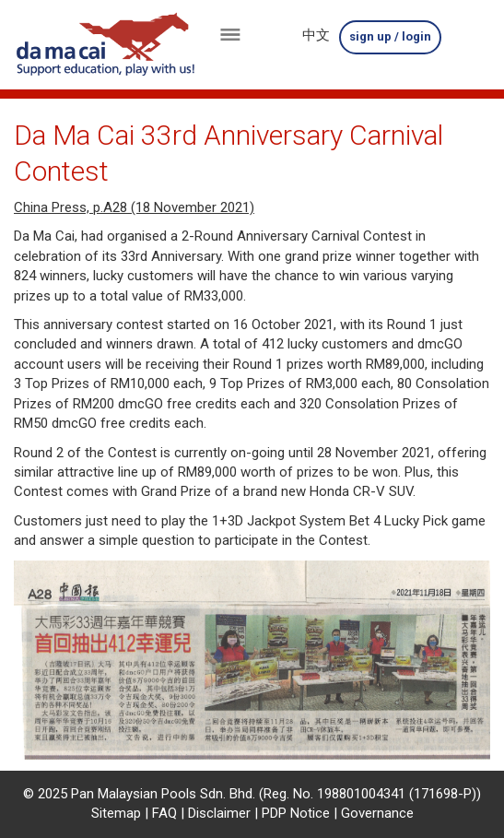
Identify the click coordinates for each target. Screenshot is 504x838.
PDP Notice (296, 813)
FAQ (164, 813)
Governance (377, 813)
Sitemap (116, 813)
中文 (316, 35)
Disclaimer (219, 813)
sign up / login (390, 36)
